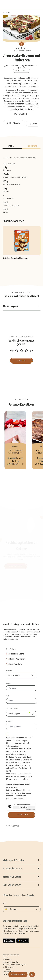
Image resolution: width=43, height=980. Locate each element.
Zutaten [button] (11, 146)
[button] (21, 46)
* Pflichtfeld (13, 826)
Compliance (7, 960)
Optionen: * (12, 649)
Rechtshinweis (8, 967)
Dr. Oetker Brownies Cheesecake (15, 177)
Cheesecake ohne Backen (15, 440)
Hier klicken (24, 807)
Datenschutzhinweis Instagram (14, 965)
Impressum (7, 970)
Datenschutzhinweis (10, 962)
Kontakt (6, 957)
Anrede (9, 671)
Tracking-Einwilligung (11, 955)
